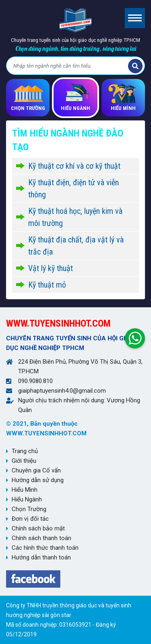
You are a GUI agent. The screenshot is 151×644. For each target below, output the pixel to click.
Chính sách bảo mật (38, 528)
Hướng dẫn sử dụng (38, 480)
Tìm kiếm (135, 66)
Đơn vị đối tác (30, 519)
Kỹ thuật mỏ (47, 285)
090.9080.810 (35, 381)
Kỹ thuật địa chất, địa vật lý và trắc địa (76, 246)
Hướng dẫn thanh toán (41, 557)
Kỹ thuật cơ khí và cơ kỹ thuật (74, 166)
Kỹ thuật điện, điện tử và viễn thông (73, 188)
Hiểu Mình (25, 490)
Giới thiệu (24, 461)
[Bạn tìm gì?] (68, 66)
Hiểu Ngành (27, 499)
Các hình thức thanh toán (45, 548)
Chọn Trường (29, 509)
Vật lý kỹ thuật (51, 268)
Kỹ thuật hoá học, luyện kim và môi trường (75, 217)
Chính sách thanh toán (41, 538)
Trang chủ (25, 451)
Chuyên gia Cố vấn (36, 470)
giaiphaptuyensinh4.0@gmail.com (62, 391)
